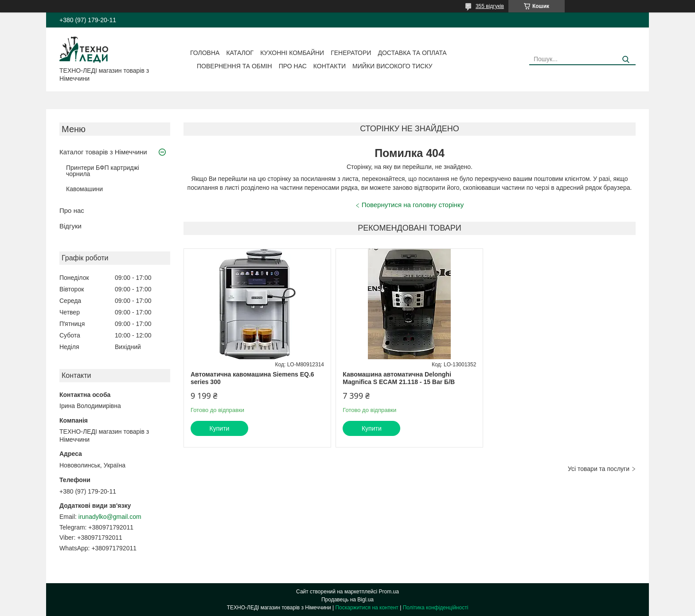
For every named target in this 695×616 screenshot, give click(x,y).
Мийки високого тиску (392, 66)
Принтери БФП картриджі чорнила (103, 171)
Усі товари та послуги (599, 469)
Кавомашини (84, 189)
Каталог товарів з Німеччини (103, 152)
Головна (205, 53)
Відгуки (70, 226)
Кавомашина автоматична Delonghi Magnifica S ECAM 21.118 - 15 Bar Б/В (399, 378)
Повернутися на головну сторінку (413, 205)
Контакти (330, 66)
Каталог (240, 53)
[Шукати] (626, 60)
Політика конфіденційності (436, 608)
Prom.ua (389, 592)
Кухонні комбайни (292, 53)
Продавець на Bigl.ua (347, 600)
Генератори (351, 53)
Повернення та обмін (234, 66)
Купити (220, 428)
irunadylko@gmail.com (110, 517)
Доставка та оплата (412, 53)
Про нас (293, 66)
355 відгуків (490, 6)
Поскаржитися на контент (367, 608)
